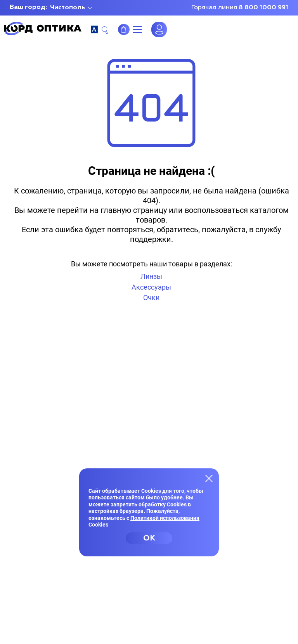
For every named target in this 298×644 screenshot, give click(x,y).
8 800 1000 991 (263, 8)
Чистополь (68, 8)
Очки (151, 298)
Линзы (151, 276)
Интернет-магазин (124, 29)
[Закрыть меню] (209, 478)
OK (149, 538)
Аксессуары (151, 287)
